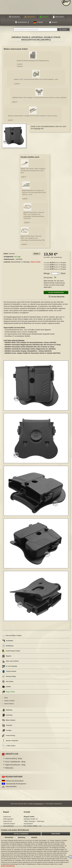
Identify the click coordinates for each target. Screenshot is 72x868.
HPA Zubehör (8, 682)
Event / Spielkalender (15, 762)
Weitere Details (36, 262)
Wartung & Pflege (9, 676)
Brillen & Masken (9, 720)
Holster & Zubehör (9, 701)
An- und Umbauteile (10, 666)
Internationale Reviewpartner (16, 784)
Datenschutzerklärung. (8, 866)
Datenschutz (8, 821)
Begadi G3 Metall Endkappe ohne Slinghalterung (33, 61)
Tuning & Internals (9, 671)
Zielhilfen (7, 687)
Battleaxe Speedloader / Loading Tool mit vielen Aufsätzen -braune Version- (33, 116)
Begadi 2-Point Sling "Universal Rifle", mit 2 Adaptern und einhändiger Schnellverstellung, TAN (33, 238)
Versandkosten (58, 257)
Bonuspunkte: (48, 278)
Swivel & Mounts (9, 704)
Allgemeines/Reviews (15, 765)
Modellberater (8, 646)
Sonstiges (7, 730)
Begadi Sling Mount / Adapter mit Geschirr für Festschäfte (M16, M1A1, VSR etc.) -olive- (34, 192)
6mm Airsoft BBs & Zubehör (12, 636)
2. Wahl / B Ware (9, 746)
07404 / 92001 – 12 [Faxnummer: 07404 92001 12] (34, 826)
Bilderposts (9, 768)
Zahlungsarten (8, 819)
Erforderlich (9, 837)
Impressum (7, 817)
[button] (38, 22)
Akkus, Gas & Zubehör (10, 661)
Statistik (34, 837)
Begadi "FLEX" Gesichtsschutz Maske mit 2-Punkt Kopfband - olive (36, 79)
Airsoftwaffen (8, 641)
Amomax (12, 254)
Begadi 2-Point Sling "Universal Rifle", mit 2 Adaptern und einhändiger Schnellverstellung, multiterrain (34, 215)
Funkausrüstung (9, 736)
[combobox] (35, 29)
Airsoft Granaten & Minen (11, 651)
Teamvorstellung (14, 758)
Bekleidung (7, 710)
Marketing (22, 837)
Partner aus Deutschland (15, 781)
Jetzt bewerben (11, 786)
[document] (36, 847)
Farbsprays (7, 725)
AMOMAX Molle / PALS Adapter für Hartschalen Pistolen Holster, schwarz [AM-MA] (39, 98)
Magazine (7, 656)
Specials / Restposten (10, 741)
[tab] (37, 254)
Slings (6, 698)
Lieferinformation (9, 824)
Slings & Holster (8, 692)
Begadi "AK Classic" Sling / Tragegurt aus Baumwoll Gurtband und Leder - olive (33, 171)
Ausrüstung (7, 715)
